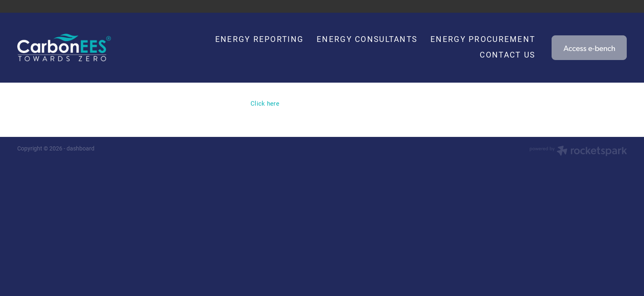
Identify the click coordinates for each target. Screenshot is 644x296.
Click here (265, 103)
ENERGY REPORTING (259, 39)
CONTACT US (507, 54)
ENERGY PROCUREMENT (483, 39)
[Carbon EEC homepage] (78, 47)
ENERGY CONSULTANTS (367, 39)
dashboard (80, 148)
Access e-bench (589, 48)
